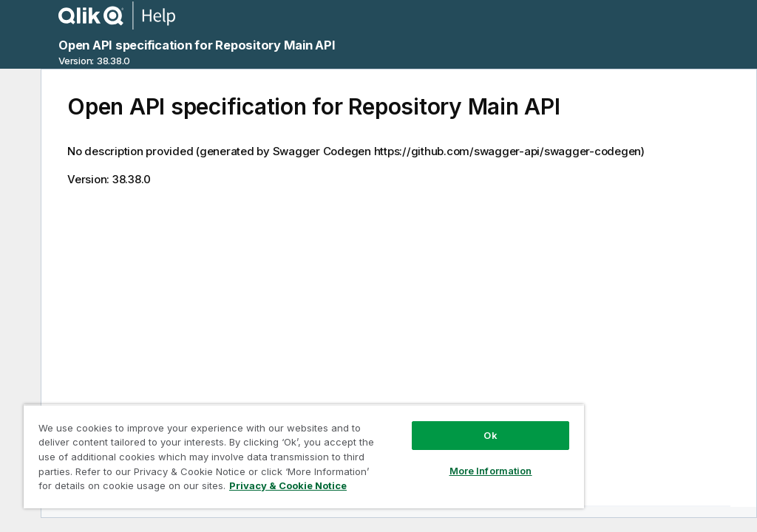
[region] (304, 456)
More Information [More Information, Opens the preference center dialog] (491, 471)
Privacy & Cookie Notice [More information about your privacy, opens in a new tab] (288, 485)
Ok (490, 435)
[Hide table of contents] (18, 92)
